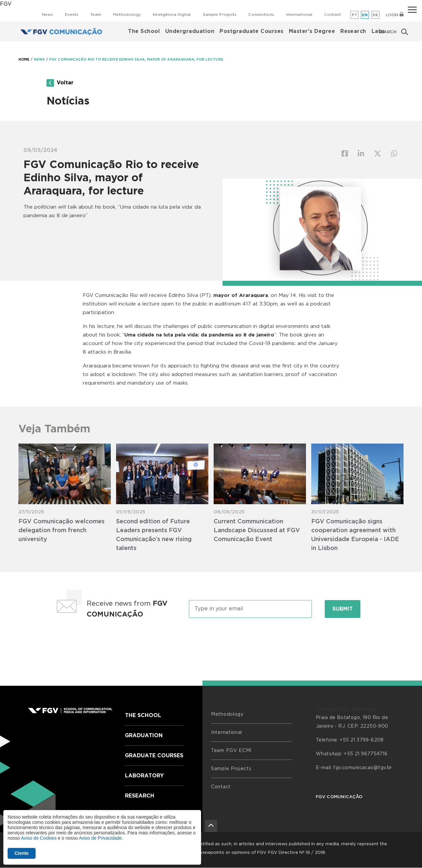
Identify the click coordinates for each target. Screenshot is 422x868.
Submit (343, 609)
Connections (261, 14)
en (365, 15)
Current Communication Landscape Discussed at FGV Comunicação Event (257, 531)
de (376, 15)
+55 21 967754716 (366, 754)
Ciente (22, 853)
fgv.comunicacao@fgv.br (362, 768)
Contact (332, 14)
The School (144, 31)
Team (96, 14)
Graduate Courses (154, 756)
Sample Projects (220, 14)
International (299, 14)
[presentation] (211, 643)
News (47, 14)
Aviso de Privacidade (100, 838)
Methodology (127, 14)
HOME (24, 60)
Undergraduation (190, 31)
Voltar (60, 83)
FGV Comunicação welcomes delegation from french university (61, 531)
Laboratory (144, 776)
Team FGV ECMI (231, 751)
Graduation (144, 736)
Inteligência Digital (172, 14)
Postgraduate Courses (252, 31)
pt (355, 15)
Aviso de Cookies (39, 838)
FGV (6, 4)
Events (72, 14)
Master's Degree (312, 31)
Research (353, 31)
